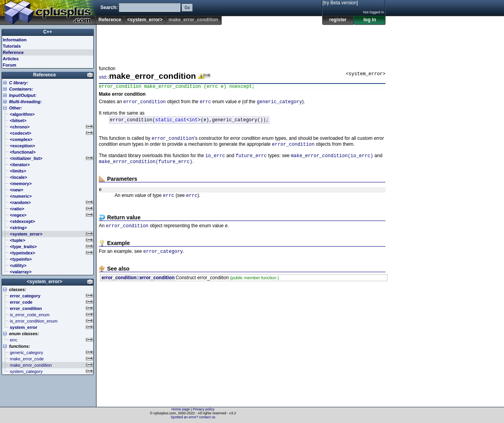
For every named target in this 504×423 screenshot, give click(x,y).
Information (15, 40)
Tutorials (12, 46)
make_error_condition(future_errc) (146, 168)
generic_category (279, 103)
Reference (110, 20)
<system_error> (145, 20)
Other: (16, 108)
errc (205, 103)
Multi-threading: (25, 102)
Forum (9, 65)
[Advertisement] (242, 43)
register (338, 20)
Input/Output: (23, 95)
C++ (48, 32)
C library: (19, 83)
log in (370, 20)
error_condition (145, 103)
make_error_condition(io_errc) (332, 161)
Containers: (21, 89)
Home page (181, 409)
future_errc (251, 161)
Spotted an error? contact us (193, 417)
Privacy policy (203, 409)
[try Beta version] (340, 3)
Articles (11, 59)
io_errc (215, 161)
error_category (163, 261)
